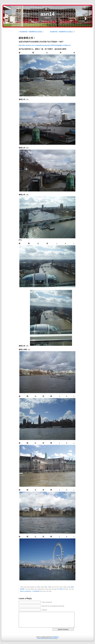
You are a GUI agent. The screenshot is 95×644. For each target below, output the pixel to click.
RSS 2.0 (62, 589)
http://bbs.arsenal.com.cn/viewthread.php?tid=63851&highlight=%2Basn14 (45, 45)
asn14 (47, 14)
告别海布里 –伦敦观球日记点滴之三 (62, 32)
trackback (36, 591)
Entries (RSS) (41, 638)
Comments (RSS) (52, 638)
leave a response (25, 591)
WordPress (56, 637)
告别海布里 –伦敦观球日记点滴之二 (32, 32)
